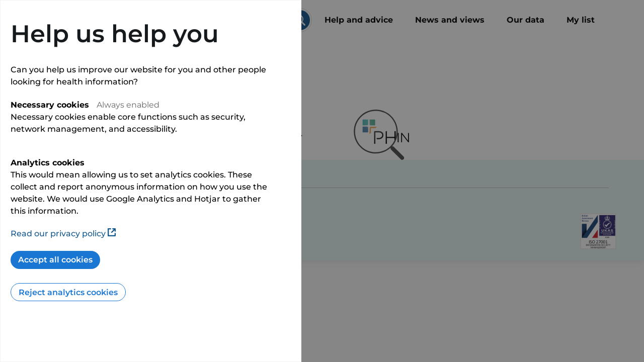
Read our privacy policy (63, 234)
